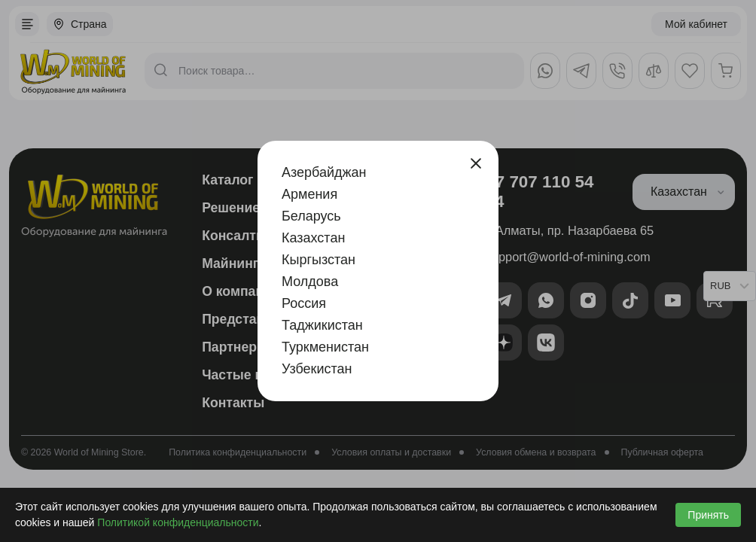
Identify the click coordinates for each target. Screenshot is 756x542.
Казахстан (313, 238)
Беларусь (311, 216)
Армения (309, 194)
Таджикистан (322, 325)
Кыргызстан (319, 260)
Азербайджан (324, 172)
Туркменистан (325, 347)
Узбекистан (317, 369)
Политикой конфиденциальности (178, 522)
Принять (708, 515)
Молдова (310, 282)
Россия (304, 303)
